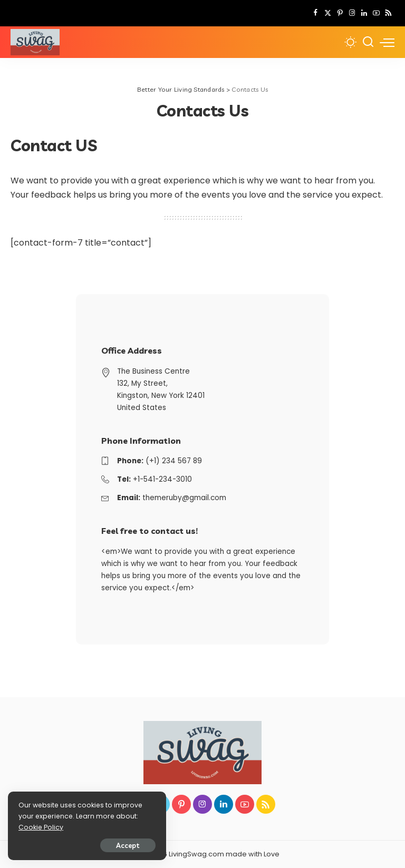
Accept (128, 845)
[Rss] (388, 13)
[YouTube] (376, 13)
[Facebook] (316, 13)
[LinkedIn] (364, 13)
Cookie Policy (41, 827)
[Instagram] (352, 13)
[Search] (368, 42)
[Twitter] (328, 13)
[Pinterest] (340, 13)
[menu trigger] (387, 42)
